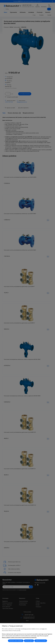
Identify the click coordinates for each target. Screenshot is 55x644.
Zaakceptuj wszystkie (41, 641)
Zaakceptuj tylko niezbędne (16, 641)
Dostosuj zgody (29, 641)
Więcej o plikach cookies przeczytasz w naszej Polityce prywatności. (19, 637)
